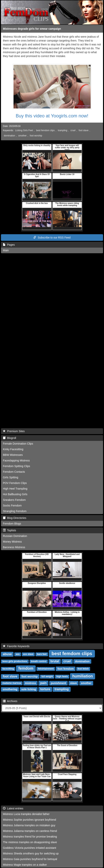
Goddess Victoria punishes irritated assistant (30, 848)
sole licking (29, 689)
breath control (39, 662)
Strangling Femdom (15, 511)
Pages (9, 245)
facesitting (8, 669)
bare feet (42, 654)
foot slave (84, 130)
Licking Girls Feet (24, 130)
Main (6, 250)
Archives (10, 701)
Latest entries (13, 808)
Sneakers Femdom (14, 500)
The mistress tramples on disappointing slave (30, 842)
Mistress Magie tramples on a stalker (25, 865)
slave (73, 683)
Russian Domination (15, 536)
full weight (47, 677)
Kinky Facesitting (13, 449)
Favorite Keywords (16, 646)
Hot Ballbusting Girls (15, 494)
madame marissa (12, 683)
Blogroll (9, 438)
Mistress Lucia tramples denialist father (26, 814)
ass (18, 654)
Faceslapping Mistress (16, 460)
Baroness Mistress (14, 547)
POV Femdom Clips (15, 483)
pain (44, 683)
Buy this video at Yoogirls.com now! (52, 116)
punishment (58, 683)
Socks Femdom (12, 506)
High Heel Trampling (15, 489)
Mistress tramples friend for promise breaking (30, 837)
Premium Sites (14, 431)
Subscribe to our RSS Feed (52, 238)
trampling (63, 130)
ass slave (28, 654)
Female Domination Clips (18, 444)
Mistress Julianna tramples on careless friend (30, 831)
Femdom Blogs (12, 524)
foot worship (36, 136)
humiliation (83, 676)
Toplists (9, 530)
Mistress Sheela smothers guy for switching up (31, 853)
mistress (30, 683)
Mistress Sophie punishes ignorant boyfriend (30, 820)
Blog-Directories (15, 518)
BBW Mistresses (13, 455)
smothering (10, 689)
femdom (26, 668)
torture (45, 689)
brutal (55, 661)
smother (22, 136)
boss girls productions (15, 662)
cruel (73, 130)
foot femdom (66, 669)
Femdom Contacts (14, 472)
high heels (62, 677)
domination (9, 136)
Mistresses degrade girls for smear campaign (32, 29)
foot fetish (83, 669)
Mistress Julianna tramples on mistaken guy (29, 825)
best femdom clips (45, 130)
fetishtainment (46, 669)
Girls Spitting (11, 477)
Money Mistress (12, 542)
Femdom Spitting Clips (16, 466)
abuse (7, 654)
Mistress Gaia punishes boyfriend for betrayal (30, 859)
